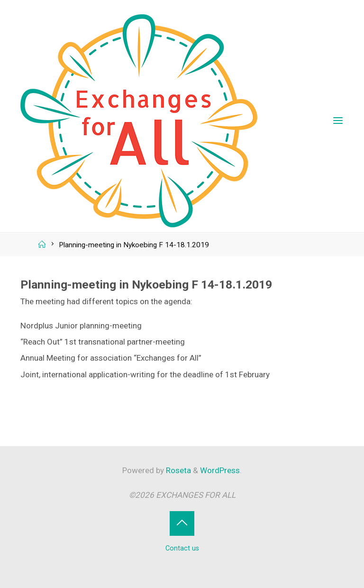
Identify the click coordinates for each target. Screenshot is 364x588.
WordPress (220, 470)
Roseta (177, 470)
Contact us (182, 548)
